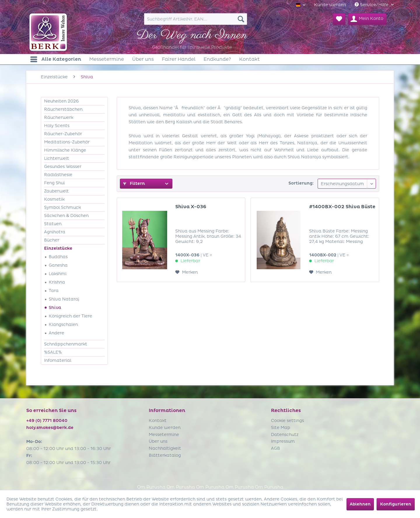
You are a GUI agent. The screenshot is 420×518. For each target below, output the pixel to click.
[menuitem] (330, 5)
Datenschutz (285, 435)
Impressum (283, 441)
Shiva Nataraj (64, 299)
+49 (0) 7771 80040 (47, 421)
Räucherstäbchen (63, 109)
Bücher (52, 240)
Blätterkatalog (165, 455)
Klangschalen (63, 325)
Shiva (55, 308)
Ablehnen (360, 504)
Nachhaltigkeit (165, 448)
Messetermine (164, 435)
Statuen (53, 224)
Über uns (158, 441)
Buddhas (58, 257)
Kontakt (158, 421)
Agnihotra (55, 232)
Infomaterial (58, 360)
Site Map (281, 428)
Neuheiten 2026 (61, 101)
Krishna (57, 282)
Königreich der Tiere (70, 316)
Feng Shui (54, 183)
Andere (56, 333)
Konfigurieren (396, 504)
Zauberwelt (56, 191)
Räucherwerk (59, 118)
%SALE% (53, 352)
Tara (54, 291)
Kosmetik (54, 199)
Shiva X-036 (191, 207)
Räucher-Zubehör (63, 134)
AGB (275, 448)
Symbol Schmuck (62, 207)
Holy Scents (57, 126)
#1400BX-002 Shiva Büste (342, 207)
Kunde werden (330, 5)
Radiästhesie (58, 175)
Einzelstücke (58, 248)
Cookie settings (287, 421)
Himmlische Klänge (65, 150)
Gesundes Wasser (63, 167)
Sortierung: (301, 183)
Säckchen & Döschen (66, 216)
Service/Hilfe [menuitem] (372, 5)
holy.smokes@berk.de (50, 428)
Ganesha (58, 265)
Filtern (134, 184)
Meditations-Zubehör (67, 142)
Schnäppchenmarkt (66, 344)
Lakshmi (58, 274)
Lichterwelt (57, 158)
